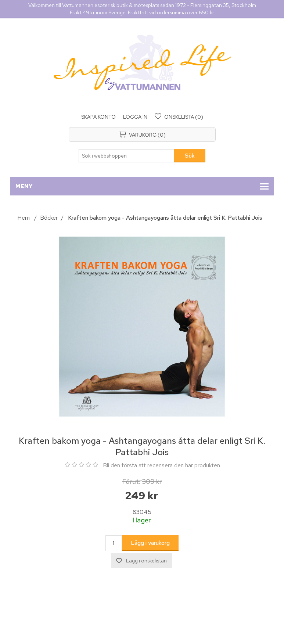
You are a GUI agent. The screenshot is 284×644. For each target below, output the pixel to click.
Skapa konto (98, 117)
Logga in (135, 117)
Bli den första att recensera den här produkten (161, 465)
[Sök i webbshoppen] (126, 156)
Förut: (131, 481)
